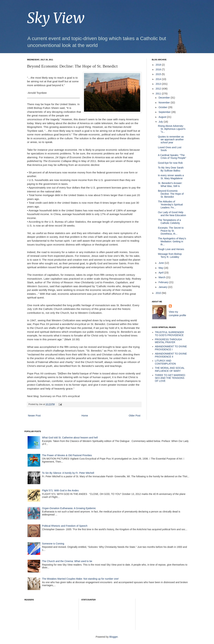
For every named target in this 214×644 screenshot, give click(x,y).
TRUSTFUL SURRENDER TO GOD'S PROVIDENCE (169, 334)
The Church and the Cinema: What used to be (67, 561)
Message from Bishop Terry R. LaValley (170, 255)
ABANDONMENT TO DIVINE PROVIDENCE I (171, 348)
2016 (159, 69)
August (163, 117)
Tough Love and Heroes (171, 249)
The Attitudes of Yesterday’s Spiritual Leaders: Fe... (170, 205)
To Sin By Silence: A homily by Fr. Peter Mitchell (68, 473)
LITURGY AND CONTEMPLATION (166, 362)
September (165, 112)
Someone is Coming (53, 544)
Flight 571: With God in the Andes (60, 490)
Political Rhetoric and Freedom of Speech (65, 526)
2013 (159, 84)
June (161, 263)
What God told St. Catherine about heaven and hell (70, 438)
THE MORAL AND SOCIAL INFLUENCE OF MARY (170, 369)
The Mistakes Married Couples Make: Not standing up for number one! (80, 579)
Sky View (56, 18)
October (163, 107)
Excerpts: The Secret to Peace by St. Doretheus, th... (171, 231)
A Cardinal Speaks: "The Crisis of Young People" (172, 157)
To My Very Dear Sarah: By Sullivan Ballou (171, 169)
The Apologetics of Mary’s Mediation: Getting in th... (172, 241)
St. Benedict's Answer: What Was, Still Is (170, 185)
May (161, 268)
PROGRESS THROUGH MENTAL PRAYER (168, 341)
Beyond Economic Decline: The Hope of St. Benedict (171, 194)
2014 (159, 79)
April (161, 273)
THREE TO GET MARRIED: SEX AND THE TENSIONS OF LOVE (170, 378)
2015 (159, 74)
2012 (159, 89)
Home (85, 416)
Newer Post (34, 416)
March (162, 277)
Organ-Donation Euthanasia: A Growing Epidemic (69, 508)
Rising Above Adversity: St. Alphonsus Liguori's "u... (172, 129)
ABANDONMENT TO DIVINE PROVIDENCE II (171, 355)
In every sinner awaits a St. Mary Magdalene (171, 177)
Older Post (135, 416)
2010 (159, 293)
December (164, 98)
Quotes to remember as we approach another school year (171, 140)
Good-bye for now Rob (170, 163)
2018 (159, 65)
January (163, 287)
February (164, 282)
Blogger (113, 637)
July (161, 122)
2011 (159, 94)
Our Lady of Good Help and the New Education (172, 214)
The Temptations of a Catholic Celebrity (169, 221)
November (164, 103)
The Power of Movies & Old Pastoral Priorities (67, 455)
